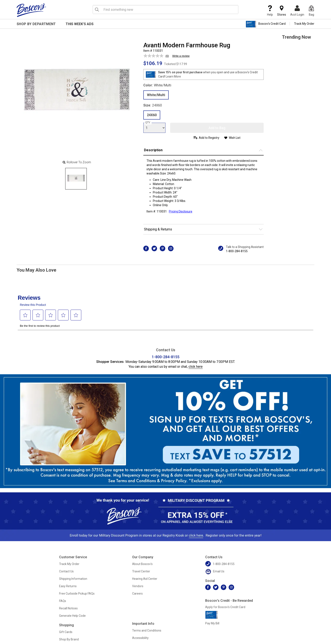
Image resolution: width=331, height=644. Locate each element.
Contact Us (66, 571)
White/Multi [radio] (156, 95)
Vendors (138, 586)
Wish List (235, 138)
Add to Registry (209, 138)
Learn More (173, 76)
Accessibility (140, 638)
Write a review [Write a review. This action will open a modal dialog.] (181, 56)
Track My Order (304, 24)
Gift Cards (66, 632)
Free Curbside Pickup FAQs (77, 594)
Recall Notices (68, 608)
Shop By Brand (69, 639)
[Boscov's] (31, 10)
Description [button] (153, 150)
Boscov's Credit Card (266, 24)
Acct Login (297, 11)
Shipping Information (73, 579)
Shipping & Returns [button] (158, 229)
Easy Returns (68, 586)
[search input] (165, 10)
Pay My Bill (212, 623)
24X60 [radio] (152, 115)
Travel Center (141, 571)
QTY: (148, 123)
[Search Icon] (97, 10)
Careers (137, 594)
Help (270, 11)
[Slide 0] (76, 179)
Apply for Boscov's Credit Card (225, 607)
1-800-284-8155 (237, 251)
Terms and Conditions (147, 630)
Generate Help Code (72, 616)
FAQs (63, 601)
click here (196, 367)
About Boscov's (142, 564)
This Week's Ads (80, 24)
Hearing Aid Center (145, 579)
